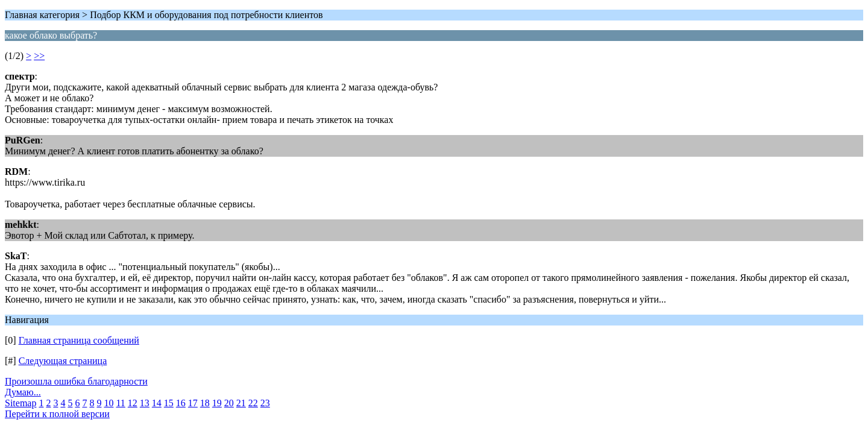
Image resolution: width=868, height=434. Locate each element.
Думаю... (23, 392)
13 (145, 403)
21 (241, 403)
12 (133, 403)
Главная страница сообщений (79, 340)
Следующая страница (63, 361)
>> (39, 56)
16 (181, 403)
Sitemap (20, 403)
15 (169, 403)
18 (205, 403)
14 (157, 403)
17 (193, 403)
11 (120, 403)
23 (265, 403)
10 (108, 403)
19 (217, 403)
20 (229, 403)
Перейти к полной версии (57, 414)
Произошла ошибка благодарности (76, 381)
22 (253, 403)
